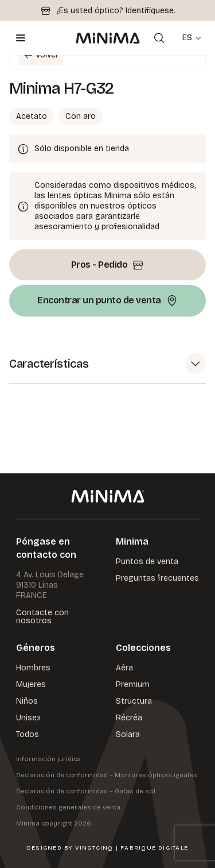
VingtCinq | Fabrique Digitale (132, 848)
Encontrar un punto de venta (107, 300)
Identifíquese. (150, 11)
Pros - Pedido (108, 265)
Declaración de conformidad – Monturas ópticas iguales (107, 775)
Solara (128, 734)
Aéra (124, 668)
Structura (134, 701)
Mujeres (31, 684)
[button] (107, 364)
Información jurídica (48, 759)
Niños (27, 701)
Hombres (33, 668)
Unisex (28, 718)
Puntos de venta (147, 562)
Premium (133, 684)
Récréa (129, 718)
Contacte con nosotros (42, 617)
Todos (28, 734)
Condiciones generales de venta (68, 807)
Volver (39, 55)
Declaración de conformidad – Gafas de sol (86, 791)
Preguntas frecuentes (157, 578)
